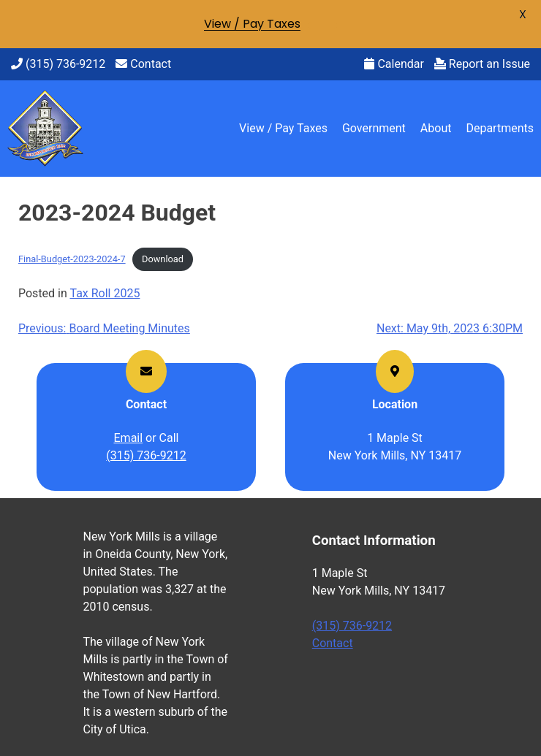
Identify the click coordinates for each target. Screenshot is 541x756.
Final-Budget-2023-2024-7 (72, 259)
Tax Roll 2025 (105, 293)
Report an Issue (482, 64)
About (436, 128)
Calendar (394, 64)
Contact (143, 64)
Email (129, 438)
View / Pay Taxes (283, 128)
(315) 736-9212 (58, 64)
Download (163, 259)
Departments (500, 128)
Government (374, 128)
